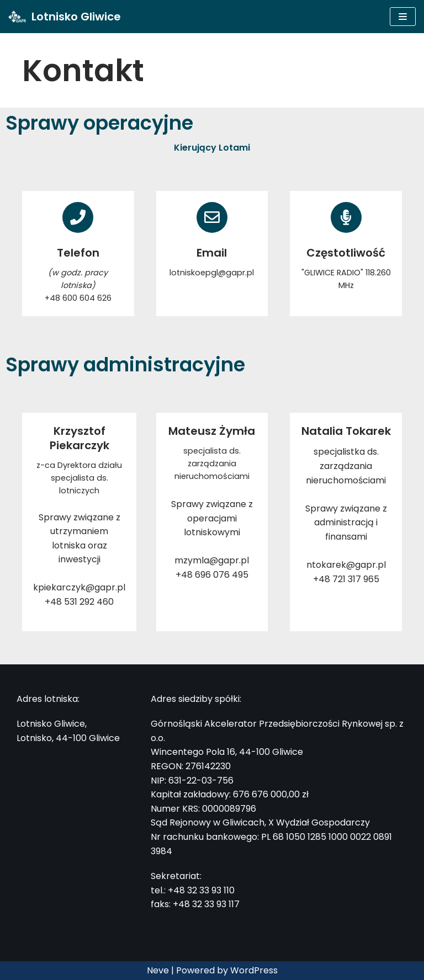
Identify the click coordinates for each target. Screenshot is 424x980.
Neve (158, 970)
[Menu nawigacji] (403, 17)
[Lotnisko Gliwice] (65, 17)
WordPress (254, 970)
